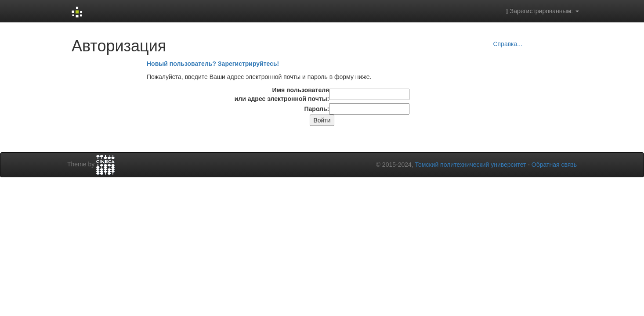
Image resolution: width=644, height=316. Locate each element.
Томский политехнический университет (471, 165)
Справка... (508, 44)
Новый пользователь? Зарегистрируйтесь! (213, 64)
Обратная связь (554, 165)
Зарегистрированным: (543, 11)
